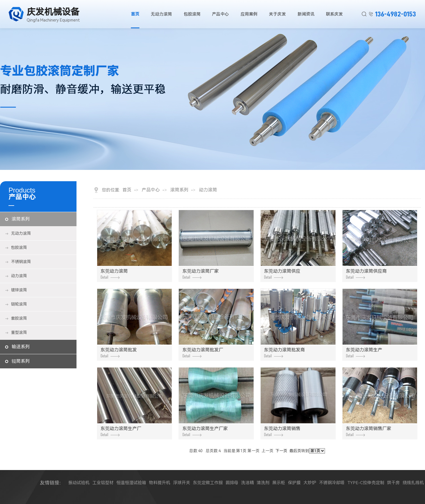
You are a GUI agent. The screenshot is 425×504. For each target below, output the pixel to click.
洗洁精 (247, 483)
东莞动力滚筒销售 (282, 431)
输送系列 (21, 347)
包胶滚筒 (192, 14)
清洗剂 (263, 483)
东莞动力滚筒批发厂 (203, 352)
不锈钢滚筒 (21, 262)
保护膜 (294, 483)
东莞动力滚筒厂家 (201, 274)
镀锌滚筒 (19, 290)
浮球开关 (182, 483)
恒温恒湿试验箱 (131, 483)
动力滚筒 (19, 276)
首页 (135, 14)
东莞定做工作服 (208, 483)
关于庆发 (278, 14)
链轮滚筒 (19, 304)
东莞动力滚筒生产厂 (121, 431)
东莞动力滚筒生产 (364, 352)
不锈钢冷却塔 (332, 483)
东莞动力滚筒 (114, 274)
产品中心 (221, 14)
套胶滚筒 (19, 318)
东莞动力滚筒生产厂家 (205, 431)
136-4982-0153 (396, 14)
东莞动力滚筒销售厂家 (369, 431)
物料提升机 (160, 483)
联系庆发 (335, 14)
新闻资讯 (306, 14)
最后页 (295, 451)
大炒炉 (310, 483)
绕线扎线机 (413, 483)
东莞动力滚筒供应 (282, 274)
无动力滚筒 (161, 14)
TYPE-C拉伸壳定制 (366, 483)
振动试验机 (79, 483)
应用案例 (249, 14)
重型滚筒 (19, 332)
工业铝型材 (103, 483)
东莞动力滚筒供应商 (366, 274)
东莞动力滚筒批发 (119, 352)
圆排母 (232, 483)
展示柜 (279, 483)
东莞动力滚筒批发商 (284, 352)
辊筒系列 (21, 361)
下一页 (281, 451)
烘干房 (393, 483)
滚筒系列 (21, 219)
